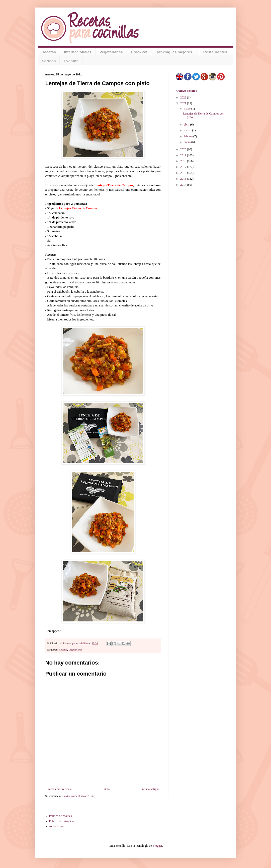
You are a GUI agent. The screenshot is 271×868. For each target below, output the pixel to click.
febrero (189, 136)
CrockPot (139, 52)
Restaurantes (215, 52)
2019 (184, 155)
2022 (184, 97)
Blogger (157, 846)
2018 (184, 161)
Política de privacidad (62, 821)
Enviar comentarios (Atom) (79, 796)
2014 (184, 185)
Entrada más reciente (59, 789)
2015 (184, 179)
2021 (184, 103)
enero (188, 142)
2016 (184, 173)
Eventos (71, 61)
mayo (188, 109)
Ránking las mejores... (175, 52)
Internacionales (78, 52)
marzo (188, 130)
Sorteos (49, 61)
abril (187, 125)
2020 (184, 149)
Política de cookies (61, 816)
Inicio (106, 789)
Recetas (49, 52)
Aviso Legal (56, 826)
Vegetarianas (111, 52)
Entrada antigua (150, 789)
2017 (184, 167)
